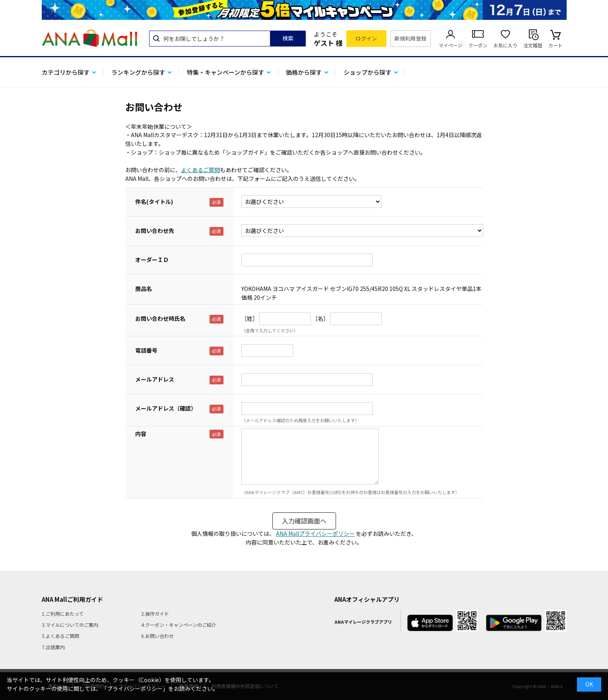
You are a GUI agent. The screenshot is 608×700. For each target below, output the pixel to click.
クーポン (478, 45)
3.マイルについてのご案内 (70, 625)
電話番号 (146, 350)
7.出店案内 (53, 647)
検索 (288, 38)
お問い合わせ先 (155, 231)
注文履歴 (533, 45)
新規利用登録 (411, 38)
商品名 (144, 289)
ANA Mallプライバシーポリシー (315, 533)
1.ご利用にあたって (63, 614)
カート (556, 45)
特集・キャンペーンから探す (225, 72)
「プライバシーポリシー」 (135, 688)
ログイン (366, 38)
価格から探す (304, 72)
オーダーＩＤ (152, 260)
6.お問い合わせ (157, 636)
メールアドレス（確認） (166, 408)
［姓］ (250, 318)
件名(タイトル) (154, 202)
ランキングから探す (138, 72)
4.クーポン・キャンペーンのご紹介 (179, 625)
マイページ (451, 45)
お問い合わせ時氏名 (160, 318)
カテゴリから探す (66, 72)
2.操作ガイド (155, 614)
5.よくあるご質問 (60, 636)
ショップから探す (367, 72)
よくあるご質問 (200, 170)
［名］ (321, 318)
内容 (141, 434)
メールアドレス (155, 379)
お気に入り (505, 45)
